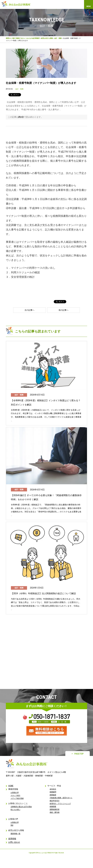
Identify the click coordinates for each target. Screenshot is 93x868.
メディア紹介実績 (17, 798)
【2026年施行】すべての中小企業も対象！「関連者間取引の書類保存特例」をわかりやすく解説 (46, 497)
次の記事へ (29, 310)
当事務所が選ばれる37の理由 (21, 807)
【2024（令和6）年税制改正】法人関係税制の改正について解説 (43, 593)
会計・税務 (58, 38)
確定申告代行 (55, 801)
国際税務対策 (55, 809)
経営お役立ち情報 (47, 38)
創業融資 (53, 795)
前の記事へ (64, 310)
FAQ (12, 825)
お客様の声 (15, 793)
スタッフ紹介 (15, 795)
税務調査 (53, 806)
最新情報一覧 (15, 834)
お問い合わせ (14, 842)
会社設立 (53, 789)
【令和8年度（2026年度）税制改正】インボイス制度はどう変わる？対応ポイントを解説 (46, 402)
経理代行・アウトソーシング (60, 804)
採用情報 (12, 839)
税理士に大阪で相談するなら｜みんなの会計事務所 (23, 38)
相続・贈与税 (55, 812)
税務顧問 (53, 792)
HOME (11, 786)
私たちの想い (15, 810)
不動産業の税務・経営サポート (61, 798)
